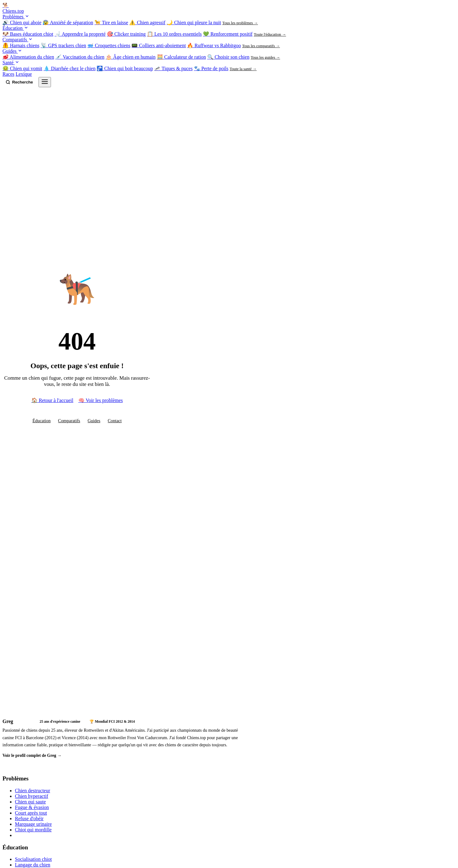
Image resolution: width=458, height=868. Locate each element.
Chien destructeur (32, 791)
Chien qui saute (30, 802)
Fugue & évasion (32, 807)
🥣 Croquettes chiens (109, 45)
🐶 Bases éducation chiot (28, 34)
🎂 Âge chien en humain (131, 57)
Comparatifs (18, 40)
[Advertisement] (127, 658)
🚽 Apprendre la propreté (80, 34)
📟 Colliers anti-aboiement (159, 45)
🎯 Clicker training (126, 34)
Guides (12, 51)
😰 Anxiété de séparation (68, 23)
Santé (11, 63)
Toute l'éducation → (270, 34)
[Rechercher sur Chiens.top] (19, 82)
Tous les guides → (266, 57)
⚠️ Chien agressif (147, 23)
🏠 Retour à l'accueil (52, 400)
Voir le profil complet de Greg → (32, 755)
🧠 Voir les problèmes (101, 400)
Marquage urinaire (33, 824)
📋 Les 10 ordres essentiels (174, 34)
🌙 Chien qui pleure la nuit (194, 23)
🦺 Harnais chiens (21, 45)
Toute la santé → (243, 69)
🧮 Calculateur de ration (181, 57)
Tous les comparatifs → (261, 46)
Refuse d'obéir (29, 818)
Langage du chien (33, 865)
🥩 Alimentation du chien (28, 57)
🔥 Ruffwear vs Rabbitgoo (214, 45)
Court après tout (31, 813)
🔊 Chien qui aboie (22, 23)
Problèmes (16, 17)
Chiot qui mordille (33, 830)
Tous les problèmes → (240, 23)
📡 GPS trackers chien (64, 45)
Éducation (15, 28)
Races (8, 74)
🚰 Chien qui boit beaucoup (125, 68)
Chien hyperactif (32, 796)
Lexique (24, 74)
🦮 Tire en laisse (111, 23)
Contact (115, 421)
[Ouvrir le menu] (45, 82)
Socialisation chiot (33, 859)
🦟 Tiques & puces (173, 68)
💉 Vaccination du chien (80, 57)
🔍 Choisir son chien (228, 57)
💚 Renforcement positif (228, 34)
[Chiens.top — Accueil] (229, 8)
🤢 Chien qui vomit (22, 68)
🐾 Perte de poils (211, 68)
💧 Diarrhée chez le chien (69, 68)
